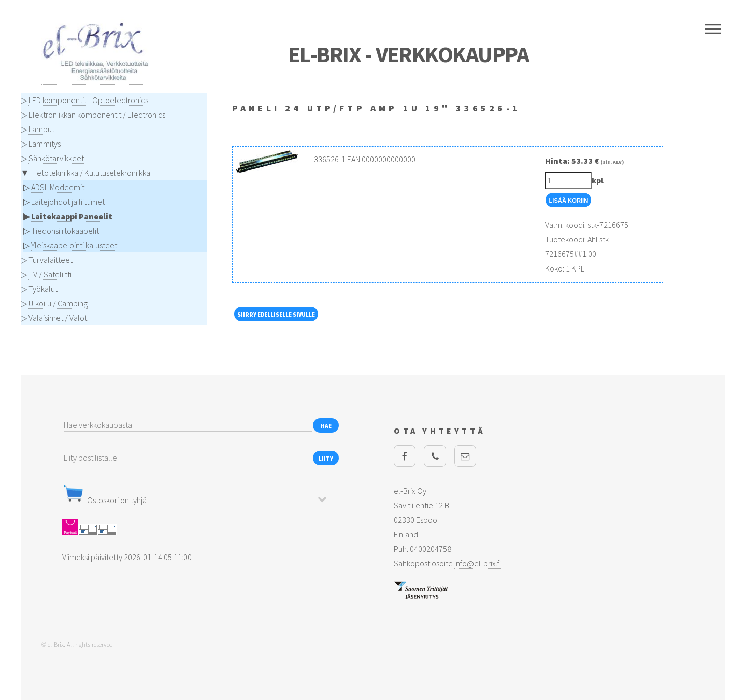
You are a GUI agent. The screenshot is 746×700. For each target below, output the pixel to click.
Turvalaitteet (51, 260)
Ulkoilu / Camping (58, 303)
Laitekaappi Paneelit (72, 216)
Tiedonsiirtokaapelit (65, 231)
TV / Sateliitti (50, 274)
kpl (598, 180)
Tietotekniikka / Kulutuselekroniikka (90, 173)
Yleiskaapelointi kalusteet (74, 245)
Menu (713, 29)
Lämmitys (45, 144)
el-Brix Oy (410, 491)
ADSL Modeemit (58, 187)
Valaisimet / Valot (58, 318)
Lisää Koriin (568, 201)
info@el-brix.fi (478, 563)
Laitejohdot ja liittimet (68, 202)
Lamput (41, 129)
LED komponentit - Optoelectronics (88, 100)
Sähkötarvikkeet (56, 158)
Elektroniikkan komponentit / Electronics (97, 115)
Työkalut (43, 289)
